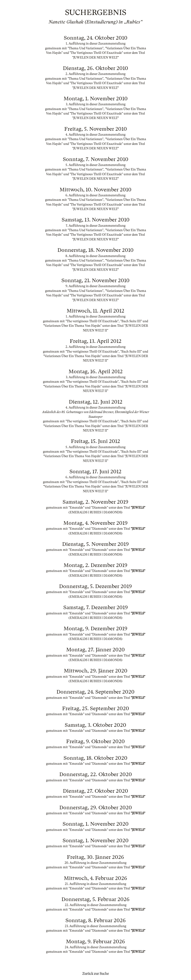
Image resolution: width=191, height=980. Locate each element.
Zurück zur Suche (96, 974)
